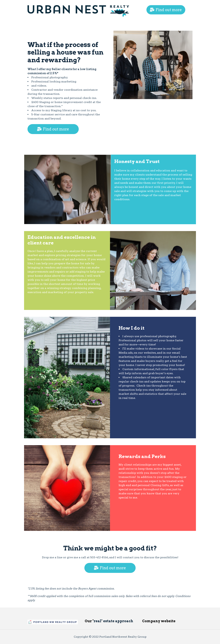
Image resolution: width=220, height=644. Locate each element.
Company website (159, 621)
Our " (89, 621)
